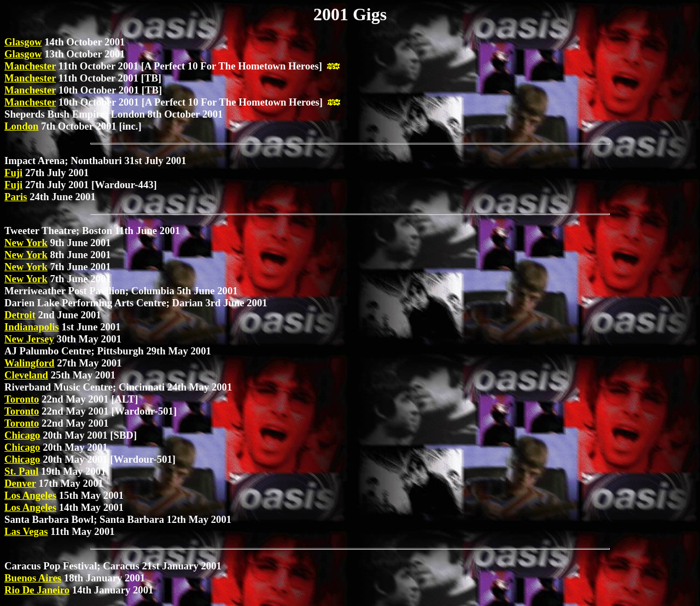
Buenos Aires (33, 578)
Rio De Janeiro (37, 590)
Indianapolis (32, 327)
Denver (20, 483)
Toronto (22, 399)
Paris (16, 197)
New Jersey (29, 339)
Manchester (30, 66)
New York (26, 243)
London (21, 126)
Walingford (29, 363)
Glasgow (23, 42)
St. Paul (21, 471)
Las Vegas (26, 531)
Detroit (20, 315)
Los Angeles (30, 495)
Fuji (13, 173)
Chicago (22, 435)
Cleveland (26, 375)
